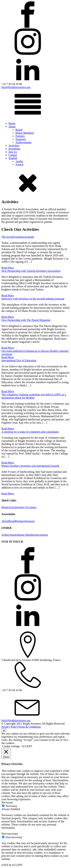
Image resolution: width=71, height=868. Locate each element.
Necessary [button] (7, 802)
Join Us (13, 152)
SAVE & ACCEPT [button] (12, 865)
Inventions (14, 149)
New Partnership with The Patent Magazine (26, 320)
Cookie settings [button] (11, 746)
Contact (13, 155)
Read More (8, 268)
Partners (20, 136)
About (12, 127)
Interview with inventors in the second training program (33, 299)
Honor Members (25, 133)
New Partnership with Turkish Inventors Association (31, 271)
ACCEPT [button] (27, 746)
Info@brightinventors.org (16, 87)
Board (19, 130)
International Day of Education (19, 360)
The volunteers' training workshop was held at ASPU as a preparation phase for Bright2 (34, 396)
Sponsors (21, 139)
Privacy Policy (10, 727)
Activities (14, 145)
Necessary (11, 806)
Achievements (24, 142)
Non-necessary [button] (10, 834)
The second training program (18, 237)
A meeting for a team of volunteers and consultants (30, 432)
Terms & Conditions (29, 727)
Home (12, 123)
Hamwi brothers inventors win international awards (30, 466)
